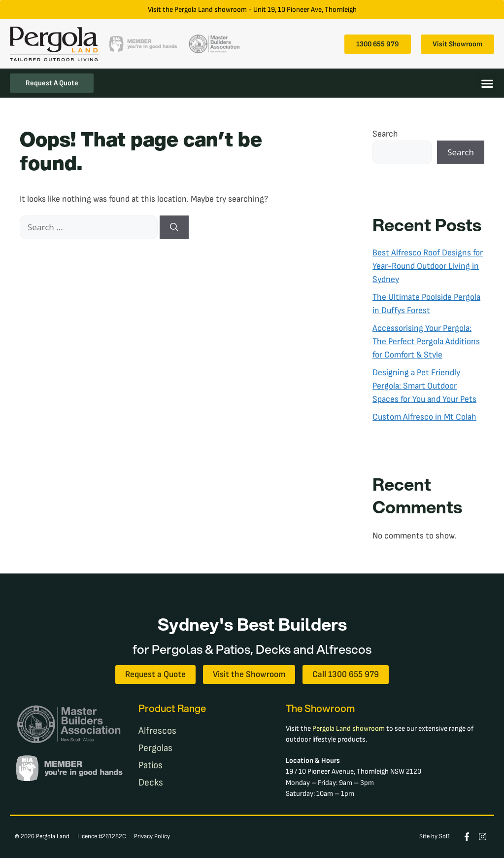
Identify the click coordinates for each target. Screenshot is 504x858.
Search (385, 134)
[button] (487, 83)
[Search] (174, 227)
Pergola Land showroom (349, 729)
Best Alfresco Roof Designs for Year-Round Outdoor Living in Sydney (428, 266)
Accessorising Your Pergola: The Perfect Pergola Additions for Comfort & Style (426, 341)
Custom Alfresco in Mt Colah (424, 417)
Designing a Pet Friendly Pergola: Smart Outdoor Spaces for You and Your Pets (424, 386)
